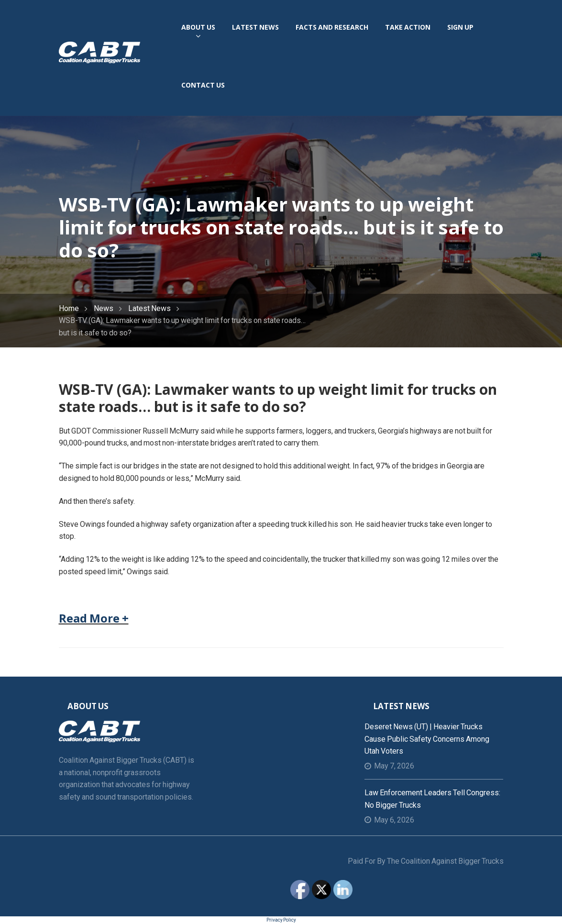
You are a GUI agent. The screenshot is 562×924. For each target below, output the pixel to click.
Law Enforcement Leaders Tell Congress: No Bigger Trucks (432, 799)
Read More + (94, 618)
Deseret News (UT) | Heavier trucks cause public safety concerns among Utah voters (427, 739)
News (104, 308)
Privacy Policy (281, 920)
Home (69, 308)
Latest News (149, 308)
